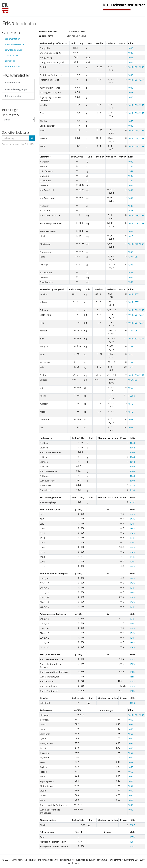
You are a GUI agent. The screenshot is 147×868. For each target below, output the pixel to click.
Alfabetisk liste (12, 82)
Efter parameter (13, 96)
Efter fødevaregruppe (16, 89)
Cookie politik (11, 55)
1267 (132, 842)
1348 (130, 346)
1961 (130, 428)
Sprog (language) (11, 114)
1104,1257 (133, 331)
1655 (130, 121)
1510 (130, 354)
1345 (132, 514)
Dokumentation (12, 39)
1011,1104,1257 (136, 339)
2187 (132, 825)
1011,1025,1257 (136, 244)
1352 (130, 252)
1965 (130, 420)
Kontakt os (10, 61)
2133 (132, 485)
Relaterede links (12, 66)
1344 (130, 166)
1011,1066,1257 (136, 215)
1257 (132, 502)
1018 (130, 236)
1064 (132, 443)
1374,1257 (133, 257)
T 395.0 (132, 396)
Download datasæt (14, 50)
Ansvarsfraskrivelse (14, 44)
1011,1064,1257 (136, 67)
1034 (130, 190)
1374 (130, 265)
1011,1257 (133, 294)
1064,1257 (133, 380)
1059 (131, 720)
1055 (130, 388)
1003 (130, 48)
